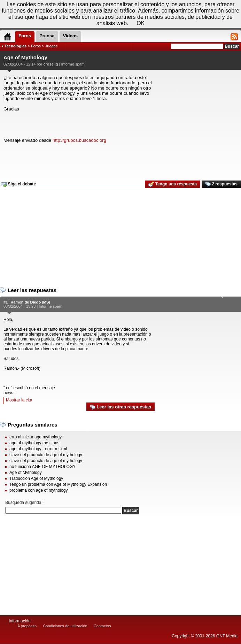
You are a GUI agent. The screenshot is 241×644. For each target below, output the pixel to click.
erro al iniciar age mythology (36, 437)
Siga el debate (18, 184)
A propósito (27, 626)
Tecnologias (15, 46)
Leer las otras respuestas (120, 407)
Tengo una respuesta (173, 184)
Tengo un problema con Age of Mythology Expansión (58, 484)
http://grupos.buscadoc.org (79, 140)
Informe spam (73, 64)
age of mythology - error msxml (38, 449)
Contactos (102, 626)
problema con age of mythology (38, 490)
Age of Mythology (26, 473)
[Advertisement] (120, 162)
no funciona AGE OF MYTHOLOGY (42, 467)
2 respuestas (221, 184)
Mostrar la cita (19, 400)
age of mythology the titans (34, 443)
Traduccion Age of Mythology (36, 478)
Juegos (51, 46)
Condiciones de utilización (65, 626)
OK (141, 23)
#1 (6, 302)
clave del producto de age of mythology (46, 455)
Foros (36, 46)
